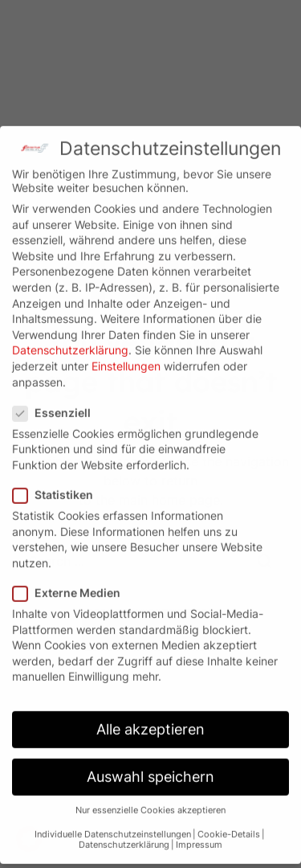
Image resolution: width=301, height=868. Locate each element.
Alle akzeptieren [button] (150, 716)
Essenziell (57, 398)
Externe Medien (71, 579)
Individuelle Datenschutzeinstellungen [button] (113, 821)
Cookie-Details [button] (229, 821)
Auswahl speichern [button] (150, 763)
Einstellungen (126, 352)
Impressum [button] (199, 831)
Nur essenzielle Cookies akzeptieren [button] (150, 796)
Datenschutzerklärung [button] (124, 831)
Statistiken (58, 481)
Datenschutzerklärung (70, 336)
